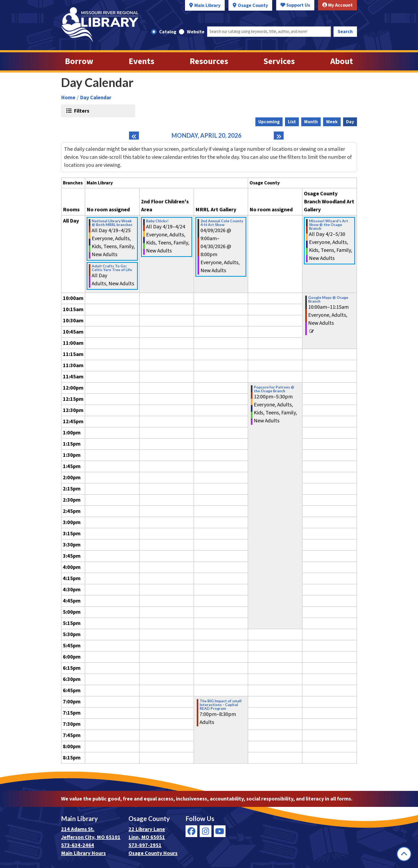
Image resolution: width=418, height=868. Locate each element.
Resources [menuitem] (209, 61)
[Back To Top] (404, 854)
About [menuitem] (342, 61)
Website (196, 32)
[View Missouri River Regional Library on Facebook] (191, 831)
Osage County (253, 5)
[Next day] (279, 136)
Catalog (168, 32)
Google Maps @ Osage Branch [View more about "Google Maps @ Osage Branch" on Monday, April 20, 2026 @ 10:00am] (328, 299)
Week (332, 122)
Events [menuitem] (142, 61)
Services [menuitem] (279, 61)
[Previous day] (134, 136)
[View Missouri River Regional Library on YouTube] (220, 831)
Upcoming (269, 122)
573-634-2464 (78, 845)
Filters (81, 111)
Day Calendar (96, 98)
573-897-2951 (145, 845)
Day (350, 122)
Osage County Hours (153, 853)
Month (311, 122)
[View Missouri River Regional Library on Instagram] (206, 831)
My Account (337, 5)
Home (68, 98)
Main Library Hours (83, 853)
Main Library (207, 5)
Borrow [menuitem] (79, 61)
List (292, 122)
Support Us (295, 5)
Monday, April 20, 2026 (206, 136)
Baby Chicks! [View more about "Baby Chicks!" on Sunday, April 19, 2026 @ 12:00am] (157, 221)
